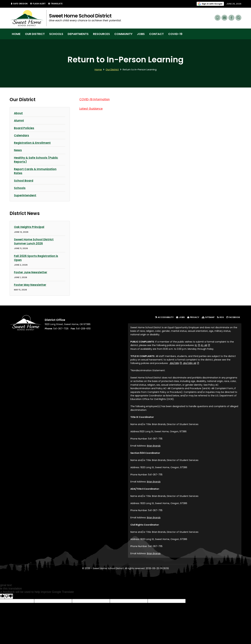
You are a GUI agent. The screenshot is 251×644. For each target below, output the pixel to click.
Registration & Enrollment (33, 143)
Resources (101, 34)
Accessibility (164, 317)
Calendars (22, 135)
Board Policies (24, 128)
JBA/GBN (176, 363)
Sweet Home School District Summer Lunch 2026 (34, 241)
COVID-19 (175, 34)
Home (16, 34)
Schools (56, 34)
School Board (24, 180)
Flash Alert (40, 4)
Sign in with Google (212, 4)
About (19, 113)
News (18, 150)
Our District (35, 34)
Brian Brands (154, 446)
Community (123, 34)
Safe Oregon (20, 4)
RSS (220, 317)
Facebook (234, 317)
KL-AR (205, 345)
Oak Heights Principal (30, 227)
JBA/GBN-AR (191, 363)
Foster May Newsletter (30, 284)
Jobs (141, 34)
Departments (78, 34)
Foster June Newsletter (31, 272)
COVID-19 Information (95, 99)
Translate (57, 4)
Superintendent (26, 195)
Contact (156, 34)
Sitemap (208, 317)
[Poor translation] (9, 596)
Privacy (193, 317)
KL (197, 345)
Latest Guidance (91, 109)
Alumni (19, 120)
